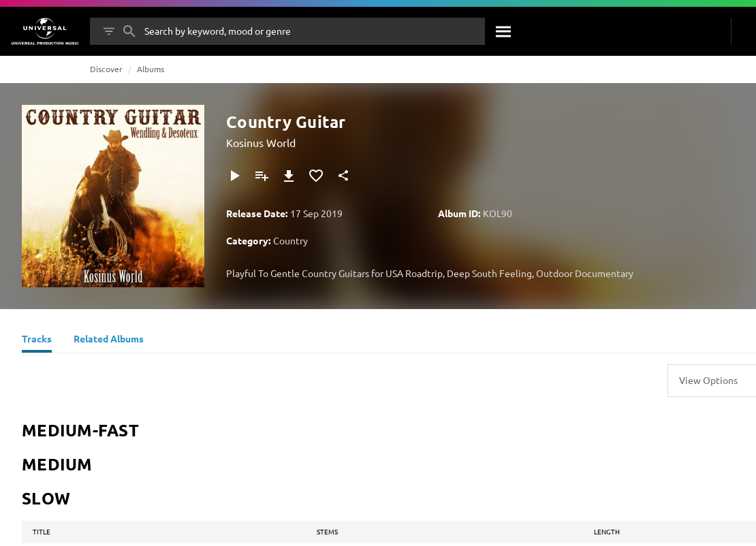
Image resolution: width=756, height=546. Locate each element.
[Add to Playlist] (262, 176)
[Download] (289, 176)
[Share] (343, 176)
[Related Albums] (109, 340)
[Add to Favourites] (316, 176)
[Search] (504, 31)
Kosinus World (261, 142)
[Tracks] (37, 340)
